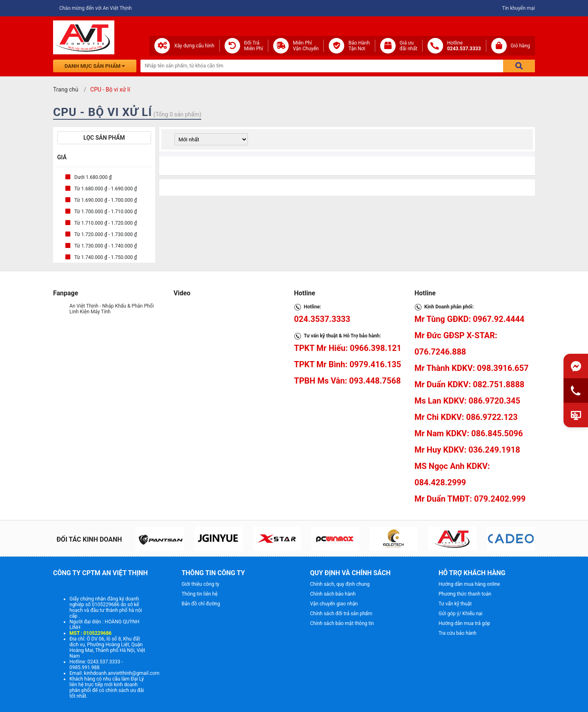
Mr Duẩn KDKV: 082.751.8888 (469, 384)
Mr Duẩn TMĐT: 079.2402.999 (470, 499)
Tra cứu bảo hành (458, 633)
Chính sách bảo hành (333, 594)
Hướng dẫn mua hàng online (469, 584)
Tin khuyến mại (518, 8)
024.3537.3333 (322, 319)
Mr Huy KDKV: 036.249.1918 (467, 450)
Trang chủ (66, 89)
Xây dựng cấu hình (194, 46)
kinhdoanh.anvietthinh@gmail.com (122, 673)
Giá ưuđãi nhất (409, 46)
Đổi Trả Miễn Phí (254, 46)
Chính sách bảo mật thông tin (342, 623)
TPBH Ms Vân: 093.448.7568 (347, 381)
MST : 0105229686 (90, 633)
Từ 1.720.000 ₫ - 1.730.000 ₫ (106, 234)
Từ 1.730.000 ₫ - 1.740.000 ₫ (106, 246)
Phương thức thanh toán (465, 594)
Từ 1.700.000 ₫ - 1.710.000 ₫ (106, 212)
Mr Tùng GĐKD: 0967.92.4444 (469, 319)
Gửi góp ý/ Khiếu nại (460, 614)
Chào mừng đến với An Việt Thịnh (96, 8)
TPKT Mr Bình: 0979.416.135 (347, 364)
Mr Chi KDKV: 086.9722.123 (466, 417)
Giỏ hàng (520, 46)
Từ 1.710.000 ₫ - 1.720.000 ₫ (106, 223)
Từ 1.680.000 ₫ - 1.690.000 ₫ (106, 189)
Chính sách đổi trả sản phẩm (341, 614)
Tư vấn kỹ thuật (455, 604)
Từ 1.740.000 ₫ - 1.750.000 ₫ (106, 257)
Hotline (464, 46)
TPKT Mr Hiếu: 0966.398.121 (348, 348)
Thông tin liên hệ (200, 594)
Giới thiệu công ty (200, 584)
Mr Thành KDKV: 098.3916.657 (471, 368)
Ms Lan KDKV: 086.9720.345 (467, 401)
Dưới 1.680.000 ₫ (93, 177)
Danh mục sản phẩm (95, 66)
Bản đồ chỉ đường (201, 604)
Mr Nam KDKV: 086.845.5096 (469, 433)
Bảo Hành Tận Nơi (359, 46)
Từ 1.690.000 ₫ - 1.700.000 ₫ (106, 200)
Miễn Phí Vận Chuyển (306, 46)
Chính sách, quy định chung (340, 584)
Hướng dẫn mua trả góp (464, 623)
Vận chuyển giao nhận (334, 604)
